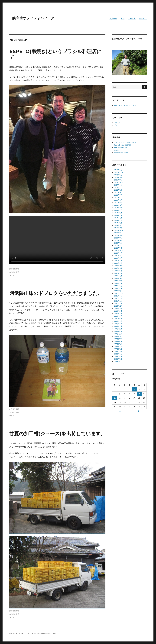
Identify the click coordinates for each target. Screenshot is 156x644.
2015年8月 (118, 311)
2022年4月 (118, 198)
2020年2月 (118, 246)
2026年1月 (118, 170)
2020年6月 (118, 240)
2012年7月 (118, 359)
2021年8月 (118, 213)
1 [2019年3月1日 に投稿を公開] (134, 389)
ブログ (12, 275)
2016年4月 (118, 301)
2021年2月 (118, 223)
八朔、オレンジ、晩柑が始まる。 (126, 142)
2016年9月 (118, 296)
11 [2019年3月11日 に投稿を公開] (115, 398)
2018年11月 (118, 266)
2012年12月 (118, 351)
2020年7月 (118, 238)
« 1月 (119, 411)
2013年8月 (118, 344)
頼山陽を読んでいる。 (122, 153)
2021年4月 (118, 218)
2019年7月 (118, 253)
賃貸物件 (113, 19)
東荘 (123, 19)
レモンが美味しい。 (121, 148)
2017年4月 (118, 288)
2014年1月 (118, 336)
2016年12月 (119, 293)
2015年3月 (118, 321)
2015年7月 (118, 314)
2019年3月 (118, 261)
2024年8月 (118, 177)
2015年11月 (118, 306)
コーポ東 (132, 19)
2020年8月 (118, 235)
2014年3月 (118, 334)
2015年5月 (118, 319)
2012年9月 (118, 354)
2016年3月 (118, 304)
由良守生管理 (14, 269)
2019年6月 (118, 256)
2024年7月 (118, 180)
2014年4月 (118, 331)
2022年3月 (118, 200)
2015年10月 (118, 309)
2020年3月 (118, 243)
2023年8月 (118, 185)
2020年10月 (119, 230)
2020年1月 (118, 248)
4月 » (140, 411)
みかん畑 (117, 123)
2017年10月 (118, 281)
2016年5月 (118, 298)
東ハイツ (143, 19)
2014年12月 (118, 324)
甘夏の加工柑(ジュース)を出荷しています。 (57, 434)
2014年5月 (118, 329)
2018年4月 (118, 276)
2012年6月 (118, 362)
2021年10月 (118, 208)
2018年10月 (118, 268)
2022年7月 (118, 195)
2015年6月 (118, 316)
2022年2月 (118, 203)
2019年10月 (119, 251)
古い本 (117, 150)
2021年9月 (118, 210)
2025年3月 (118, 175)
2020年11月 (118, 228)
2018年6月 (118, 271)
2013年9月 (118, 341)
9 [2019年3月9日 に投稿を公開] (139, 394)
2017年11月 (118, 278)
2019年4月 (118, 258)
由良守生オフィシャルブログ (32, 18)
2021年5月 (118, 215)
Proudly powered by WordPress (44, 633)
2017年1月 (118, 291)
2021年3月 (118, 220)
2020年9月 (118, 233)
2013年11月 (118, 339)
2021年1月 (118, 225)
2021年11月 (118, 205)
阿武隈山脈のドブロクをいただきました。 (56, 293)
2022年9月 (118, 193)
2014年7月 (118, 326)
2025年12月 (119, 172)
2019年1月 (118, 263)
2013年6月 (118, 349)
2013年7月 (118, 346)
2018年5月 (118, 273)
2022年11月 (118, 190)
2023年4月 (118, 188)
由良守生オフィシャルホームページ (127, 105)
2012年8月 (118, 356)
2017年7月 (118, 283)
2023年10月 (119, 182)
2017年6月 (118, 286)
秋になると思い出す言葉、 (124, 145)
